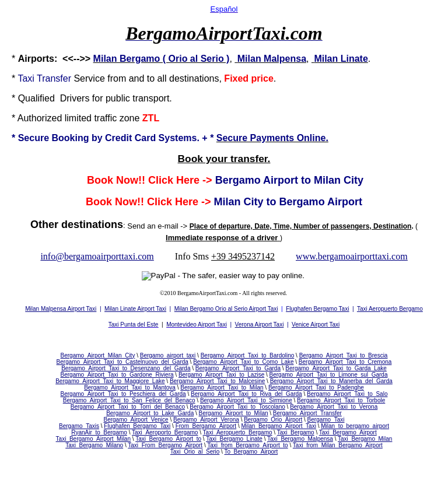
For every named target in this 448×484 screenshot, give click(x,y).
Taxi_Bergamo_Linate (234, 439)
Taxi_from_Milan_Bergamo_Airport (338, 445)
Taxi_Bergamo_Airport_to (168, 439)
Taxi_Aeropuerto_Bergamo (238, 432)
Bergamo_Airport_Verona (206, 420)
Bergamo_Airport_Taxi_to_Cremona (345, 362)
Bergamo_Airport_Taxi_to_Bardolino (248, 355)
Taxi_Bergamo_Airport (348, 432)
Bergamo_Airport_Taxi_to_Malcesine (217, 381)
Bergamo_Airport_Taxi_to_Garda (238, 368)
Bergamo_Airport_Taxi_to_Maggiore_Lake (110, 381)
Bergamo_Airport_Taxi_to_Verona (334, 407)
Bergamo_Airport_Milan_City (98, 355)
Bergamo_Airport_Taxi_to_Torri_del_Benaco (128, 407)
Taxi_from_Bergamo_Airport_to (247, 445)
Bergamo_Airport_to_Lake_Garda (150, 413)
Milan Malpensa (272, 59)
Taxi (26, 78)
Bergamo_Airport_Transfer (307, 413)
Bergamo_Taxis (79, 426)
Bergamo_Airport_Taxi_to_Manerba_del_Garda (331, 381)
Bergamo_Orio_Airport (273, 420)
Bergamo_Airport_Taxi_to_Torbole (341, 400)
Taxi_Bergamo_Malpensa (300, 439)
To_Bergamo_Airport (251, 452)
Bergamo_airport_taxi (168, 355)
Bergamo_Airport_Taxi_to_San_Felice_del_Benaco (129, 400)
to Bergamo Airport (314, 202)
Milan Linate (341, 59)
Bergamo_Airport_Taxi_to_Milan (222, 387)
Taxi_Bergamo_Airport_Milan (93, 439)
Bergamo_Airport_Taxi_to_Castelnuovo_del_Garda (123, 362)
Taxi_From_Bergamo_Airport (165, 445)
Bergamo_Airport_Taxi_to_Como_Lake (243, 362)
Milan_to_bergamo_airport (355, 426)
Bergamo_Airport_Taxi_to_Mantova (130, 387)
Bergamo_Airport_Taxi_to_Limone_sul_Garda (329, 375)
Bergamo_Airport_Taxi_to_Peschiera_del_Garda (123, 394)
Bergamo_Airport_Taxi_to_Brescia (344, 355)
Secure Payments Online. (272, 138)
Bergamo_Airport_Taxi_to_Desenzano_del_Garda (126, 368)
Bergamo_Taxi (326, 420)
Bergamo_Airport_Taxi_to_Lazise (221, 375)
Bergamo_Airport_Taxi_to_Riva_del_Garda (246, 394)
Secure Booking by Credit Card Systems (108, 138)
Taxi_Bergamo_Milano (94, 445)
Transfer (54, 78)
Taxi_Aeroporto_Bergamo (165, 432)
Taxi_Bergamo (296, 432)
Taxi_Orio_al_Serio (195, 452)
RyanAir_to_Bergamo (99, 432)
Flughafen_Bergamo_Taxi (137, 426)
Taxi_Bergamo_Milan (365, 439)
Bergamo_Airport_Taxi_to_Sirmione (246, 400)
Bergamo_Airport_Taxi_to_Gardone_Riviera (117, 375)
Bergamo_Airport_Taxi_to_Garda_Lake (336, 368)
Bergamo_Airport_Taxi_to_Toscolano (237, 407)
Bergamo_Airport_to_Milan (234, 413)
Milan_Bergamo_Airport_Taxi (278, 426)
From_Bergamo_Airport (206, 426)
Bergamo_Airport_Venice (136, 420)
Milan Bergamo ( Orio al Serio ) (162, 59)
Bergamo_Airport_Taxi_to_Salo (347, 394)
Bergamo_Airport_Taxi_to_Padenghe (316, 387)
